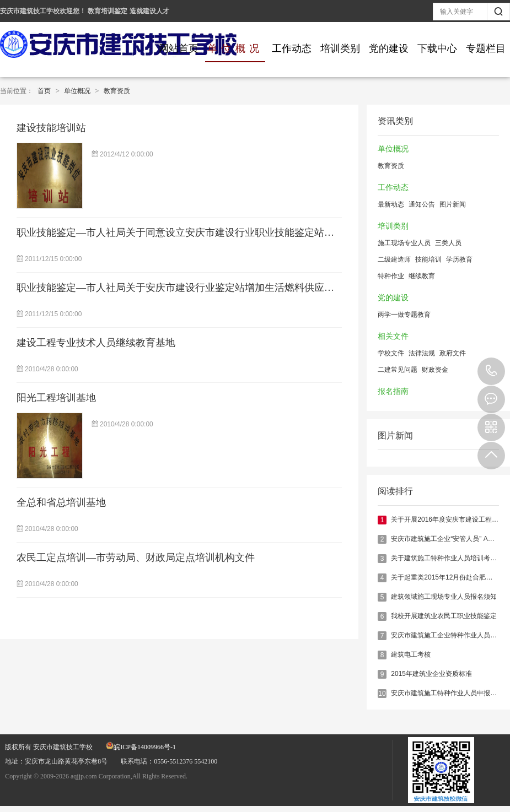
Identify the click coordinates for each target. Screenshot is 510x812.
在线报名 (491, 399)
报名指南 (393, 391)
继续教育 (422, 276)
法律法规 (422, 353)
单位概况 (235, 48)
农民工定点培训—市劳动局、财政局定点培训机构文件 (136, 557)
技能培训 (428, 259)
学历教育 (459, 259)
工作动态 (292, 48)
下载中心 (437, 48)
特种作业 (391, 276)
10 (382, 694)
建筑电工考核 (411, 654)
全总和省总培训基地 (61, 502)
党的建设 (389, 48)
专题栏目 (486, 48)
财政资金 (435, 370)
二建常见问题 (398, 370)
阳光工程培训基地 (56, 398)
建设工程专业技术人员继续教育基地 (96, 343)
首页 (44, 91)
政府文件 (453, 353)
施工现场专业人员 (404, 243)
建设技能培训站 (51, 128)
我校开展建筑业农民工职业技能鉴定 (444, 616)
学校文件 (391, 353)
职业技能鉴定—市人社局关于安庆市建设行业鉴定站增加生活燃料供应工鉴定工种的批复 (210, 288)
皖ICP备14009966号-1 (141, 747)
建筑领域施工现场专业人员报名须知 (444, 597)
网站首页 (179, 48)
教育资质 (117, 91)
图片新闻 (453, 204)
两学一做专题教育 (404, 315)
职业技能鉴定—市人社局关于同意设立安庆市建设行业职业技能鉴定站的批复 (185, 232)
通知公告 (422, 204)
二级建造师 (394, 259)
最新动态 (391, 204)
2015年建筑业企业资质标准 (431, 674)
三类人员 (448, 243)
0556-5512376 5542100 (491, 371)
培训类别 (340, 48)
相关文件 (393, 336)
